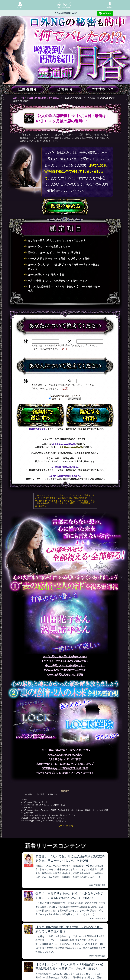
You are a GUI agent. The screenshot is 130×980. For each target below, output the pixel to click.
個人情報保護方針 (44, 503)
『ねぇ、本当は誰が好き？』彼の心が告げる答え (65, 750)
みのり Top (19, 98)
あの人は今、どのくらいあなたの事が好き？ (65, 661)
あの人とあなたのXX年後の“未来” (65, 755)
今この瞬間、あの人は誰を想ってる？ (65, 666)
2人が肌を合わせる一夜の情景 (65, 759)
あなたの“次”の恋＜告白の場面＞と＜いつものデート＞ (65, 773)
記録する (55, 399)
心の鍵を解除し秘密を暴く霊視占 (43, 98)
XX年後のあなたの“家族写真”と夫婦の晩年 (65, 768)
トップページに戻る (65, 826)
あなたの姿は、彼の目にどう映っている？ (65, 657)
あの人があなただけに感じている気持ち (65, 670)
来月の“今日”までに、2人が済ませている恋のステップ (65, 764)
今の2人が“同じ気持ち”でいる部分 (65, 675)
